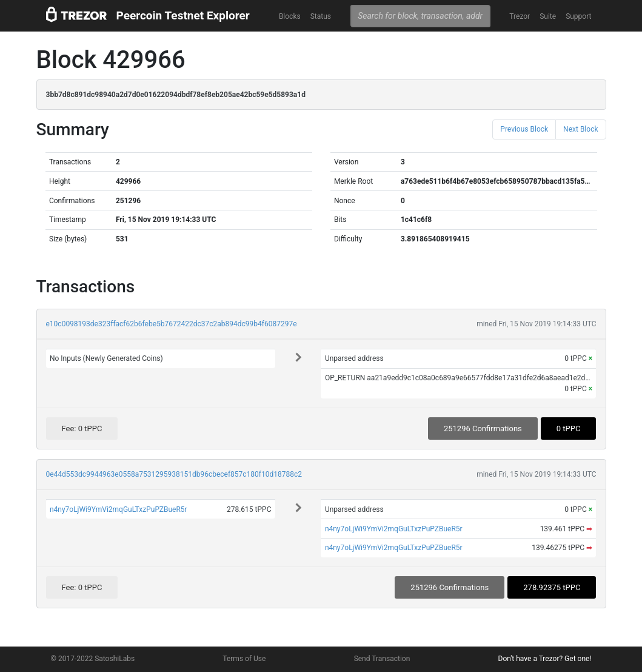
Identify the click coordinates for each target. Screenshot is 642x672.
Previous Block (524, 129)
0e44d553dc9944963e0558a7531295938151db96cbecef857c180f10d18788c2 (174, 474)
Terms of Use (244, 659)
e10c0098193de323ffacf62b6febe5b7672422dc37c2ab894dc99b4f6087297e (172, 324)
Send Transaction (382, 659)
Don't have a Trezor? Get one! (545, 659)
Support (578, 16)
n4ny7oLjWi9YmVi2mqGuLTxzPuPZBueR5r (119, 509)
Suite (548, 16)
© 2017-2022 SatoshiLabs (93, 659)
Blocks (290, 16)
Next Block (580, 129)
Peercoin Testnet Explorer (183, 15)
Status (321, 16)
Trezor (520, 16)
